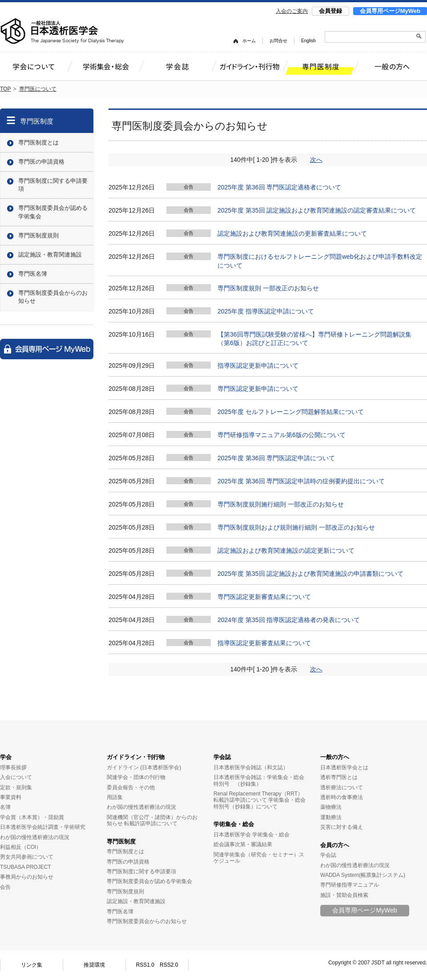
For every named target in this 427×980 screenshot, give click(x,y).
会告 (5, 887)
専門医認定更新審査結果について (264, 597)
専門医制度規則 (38, 235)
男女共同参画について (27, 857)
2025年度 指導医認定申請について (266, 311)
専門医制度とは (38, 143)
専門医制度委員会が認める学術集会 (53, 212)
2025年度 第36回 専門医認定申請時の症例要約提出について (301, 481)
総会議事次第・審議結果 (243, 844)
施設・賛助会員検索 (344, 895)
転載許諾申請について (151, 823)
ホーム (249, 41)
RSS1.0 (145, 965)
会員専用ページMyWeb (390, 11)
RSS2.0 (169, 965)
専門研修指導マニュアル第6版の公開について (282, 435)
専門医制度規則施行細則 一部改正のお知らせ (281, 504)
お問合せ (278, 41)
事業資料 (11, 797)
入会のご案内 (292, 11)
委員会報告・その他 (131, 787)
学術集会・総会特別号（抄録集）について (260, 803)
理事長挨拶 (13, 767)
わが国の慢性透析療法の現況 (35, 837)
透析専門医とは (339, 777)
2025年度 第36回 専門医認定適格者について (280, 187)
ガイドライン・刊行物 (136, 757)
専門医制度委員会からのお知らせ (53, 297)
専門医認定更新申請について (258, 389)
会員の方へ (335, 845)
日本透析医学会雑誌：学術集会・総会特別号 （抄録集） (259, 780)
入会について (16, 777)
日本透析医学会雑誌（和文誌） (251, 767)
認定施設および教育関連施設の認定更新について (286, 550)
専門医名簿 (33, 274)
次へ (316, 160)
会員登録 (330, 11)
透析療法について (342, 787)
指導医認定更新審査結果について (264, 643)
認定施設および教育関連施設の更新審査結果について (292, 233)
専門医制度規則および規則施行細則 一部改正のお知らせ (296, 527)
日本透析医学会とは (344, 767)
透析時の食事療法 (342, 797)
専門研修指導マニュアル (350, 885)
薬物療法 (331, 807)
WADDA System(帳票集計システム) (363, 875)
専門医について (38, 89)
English (308, 41)
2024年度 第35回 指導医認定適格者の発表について (289, 620)
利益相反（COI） (21, 847)
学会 (6, 757)
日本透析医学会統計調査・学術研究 (43, 827)
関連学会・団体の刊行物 (136, 777)
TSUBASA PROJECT (26, 867)
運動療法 (331, 817)
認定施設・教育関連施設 (50, 255)
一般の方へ (335, 757)
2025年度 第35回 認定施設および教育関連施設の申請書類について (311, 574)
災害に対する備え (342, 827)
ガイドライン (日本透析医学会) (144, 767)
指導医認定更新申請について (258, 365)
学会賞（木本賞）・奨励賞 (32, 817)
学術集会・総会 (234, 824)
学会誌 (222, 757)
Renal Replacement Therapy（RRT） (258, 794)
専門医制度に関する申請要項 (53, 185)
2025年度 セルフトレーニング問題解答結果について (291, 412)
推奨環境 (94, 965)
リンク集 (32, 965)
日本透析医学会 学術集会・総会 (252, 835)
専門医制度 (37, 121)
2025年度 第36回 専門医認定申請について (276, 458)
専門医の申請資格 (41, 162)
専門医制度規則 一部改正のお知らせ (268, 288)
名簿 (5, 807)
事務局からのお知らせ (27, 877)
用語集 (115, 797)
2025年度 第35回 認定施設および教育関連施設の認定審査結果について (317, 210)
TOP (5, 89)
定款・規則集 (16, 787)
